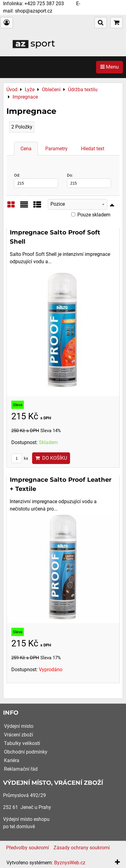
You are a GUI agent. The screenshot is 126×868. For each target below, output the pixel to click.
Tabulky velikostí (22, 743)
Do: (89, 180)
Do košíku (51, 458)
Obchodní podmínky (26, 752)
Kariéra (12, 760)
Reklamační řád (21, 769)
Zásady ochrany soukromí (82, 848)
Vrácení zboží (19, 735)
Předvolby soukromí (28, 848)
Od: (36, 180)
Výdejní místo (19, 726)
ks (20, 458)
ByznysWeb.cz (70, 863)
